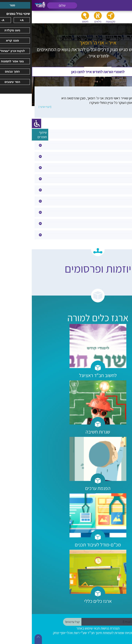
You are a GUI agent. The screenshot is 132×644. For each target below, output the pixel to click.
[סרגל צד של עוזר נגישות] (5, 123)
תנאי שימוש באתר (56, 628)
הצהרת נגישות (78, 628)
